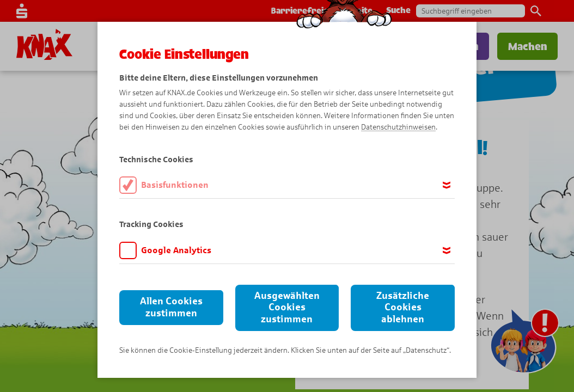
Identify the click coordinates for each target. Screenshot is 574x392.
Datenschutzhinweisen (398, 127)
